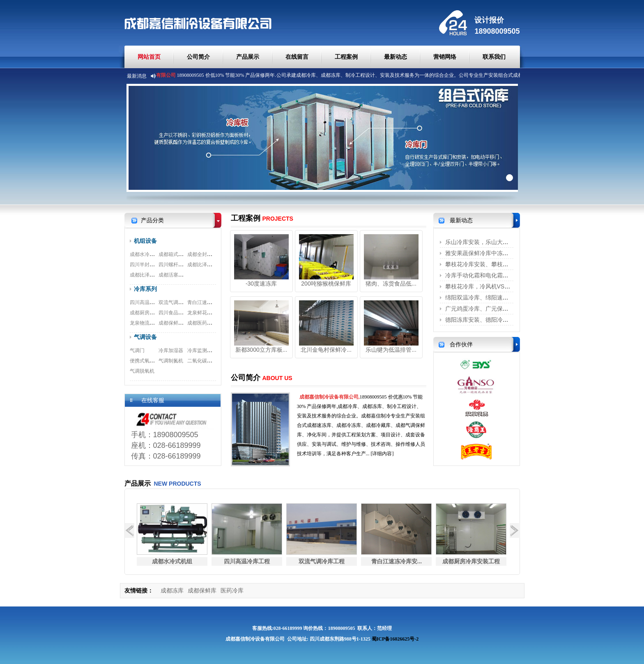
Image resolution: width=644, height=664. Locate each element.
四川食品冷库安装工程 (183, 313)
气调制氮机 (171, 361)
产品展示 (248, 57)
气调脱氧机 (142, 371)
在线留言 (297, 57)
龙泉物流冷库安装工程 (154, 323)
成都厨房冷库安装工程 (154, 313)
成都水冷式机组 (147, 254)
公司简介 (198, 57)
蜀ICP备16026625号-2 (395, 639)
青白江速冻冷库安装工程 (214, 302)
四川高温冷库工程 (149, 302)
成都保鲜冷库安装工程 (183, 323)
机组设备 (145, 241)
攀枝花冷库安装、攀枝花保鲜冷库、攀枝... (499, 264)
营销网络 (445, 57)
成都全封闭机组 (205, 254)
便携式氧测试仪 (147, 361)
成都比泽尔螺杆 (205, 265)
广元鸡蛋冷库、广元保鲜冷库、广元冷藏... (499, 309)
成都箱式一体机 (176, 254)
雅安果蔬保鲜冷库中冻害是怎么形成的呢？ (500, 253)
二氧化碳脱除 (202, 361)
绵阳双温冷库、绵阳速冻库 (480, 297)
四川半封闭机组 (147, 265)
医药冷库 (232, 590)
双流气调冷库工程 (178, 302)
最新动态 (396, 57)
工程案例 (346, 57)
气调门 (137, 350)
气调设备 (145, 337)
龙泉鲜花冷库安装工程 (212, 313)
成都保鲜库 (202, 590)
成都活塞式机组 (176, 275)
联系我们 (494, 57)
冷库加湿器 (171, 350)
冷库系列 (145, 289)
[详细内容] (382, 454)
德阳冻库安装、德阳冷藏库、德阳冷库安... (499, 320)
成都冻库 (172, 590)
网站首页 (149, 57)
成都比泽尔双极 (147, 275)
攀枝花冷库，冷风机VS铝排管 (484, 286)
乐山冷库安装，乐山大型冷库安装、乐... (497, 242)
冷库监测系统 (202, 350)
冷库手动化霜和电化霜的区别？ (485, 275)
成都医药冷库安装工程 (212, 323)
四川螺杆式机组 (176, 265)
